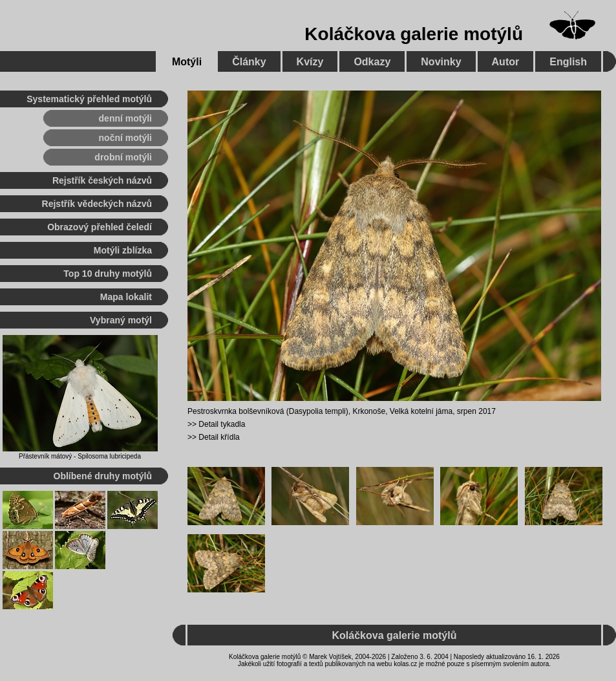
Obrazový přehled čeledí (100, 227)
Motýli (187, 62)
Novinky (441, 62)
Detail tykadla (222, 424)
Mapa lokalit (126, 297)
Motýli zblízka (123, 250)
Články (249, 62)
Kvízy (310, 62)
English (568, 62)
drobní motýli (123, 157)
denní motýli (125, 118)
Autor (506, 62)
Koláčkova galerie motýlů (414, 34)
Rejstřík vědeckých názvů (97, 204)
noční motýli (125, 138)
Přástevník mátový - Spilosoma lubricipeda (80, 456)
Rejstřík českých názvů (102, 180)
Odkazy (372, 62)
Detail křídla (219, 437)
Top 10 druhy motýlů (108, 274)
